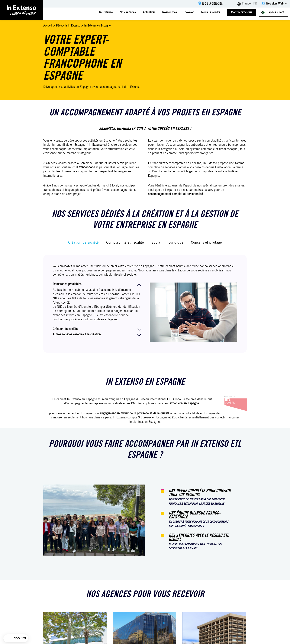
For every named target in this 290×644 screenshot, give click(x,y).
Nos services (128, 13)
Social (156, 243)
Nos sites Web (275, 4)
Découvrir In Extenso (68, 26)
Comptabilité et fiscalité (125, 243)
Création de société (83, 243)
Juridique (176, 243)
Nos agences (213, 4)
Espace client (275, 13)
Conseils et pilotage (206, 243)
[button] (16, 638)
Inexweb (189, 13)
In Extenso (106, 13)
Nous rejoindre (211, 13)
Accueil (48, 26)
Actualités (149, 13)
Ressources (169, 13)
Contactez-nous (242, 13)
